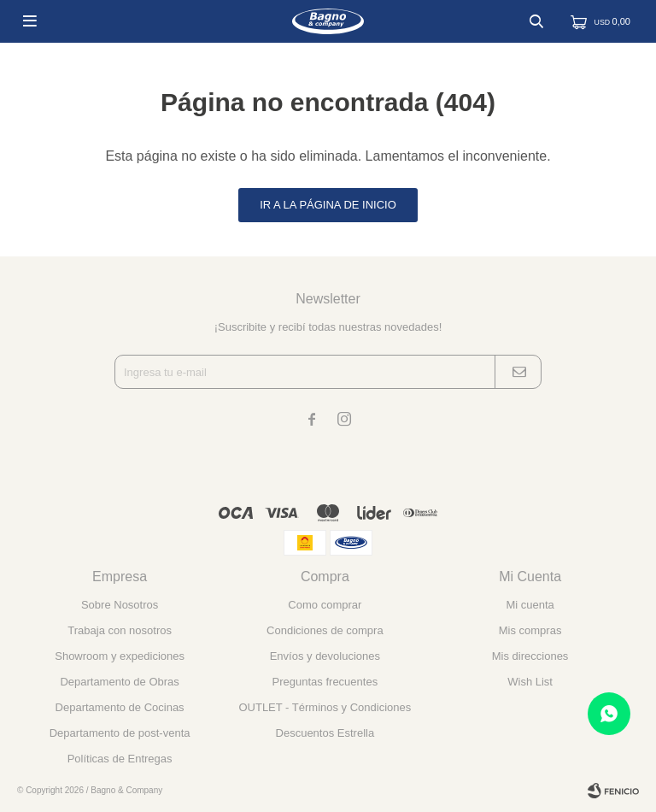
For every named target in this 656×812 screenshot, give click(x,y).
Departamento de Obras (119, 682)
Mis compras (530, 630)
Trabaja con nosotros (120, 630)
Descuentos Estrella (325, 733)
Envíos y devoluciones (325, 656)
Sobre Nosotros (120, 605)
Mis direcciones (530, 656)
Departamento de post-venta (120, 733)
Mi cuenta (530, 605)
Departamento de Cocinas (120, 707)
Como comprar (325, 605)
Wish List (530, 682)
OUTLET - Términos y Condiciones (325, 707)
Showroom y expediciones (120, 656)
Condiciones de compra (325, 630)
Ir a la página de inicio (328, 205)
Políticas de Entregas (120, 759)
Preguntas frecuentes (325, 682)
